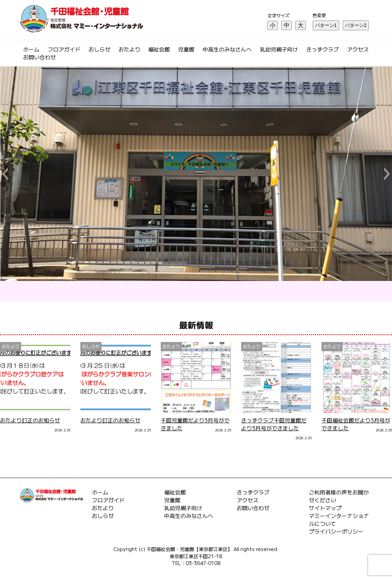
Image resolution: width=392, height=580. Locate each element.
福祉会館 (159, 49)
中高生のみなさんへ (227, 49)
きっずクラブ (323, 49)
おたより (129, 49)
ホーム (31, 49)
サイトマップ (325, 508)
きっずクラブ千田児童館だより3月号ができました (274, 424)
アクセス (358, 49)
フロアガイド (64, 49)
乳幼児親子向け (279, 49)
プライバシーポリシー (336, 531)
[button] (5, 174)
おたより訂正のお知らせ (30, 420)
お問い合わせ (40, 57)
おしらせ (99, 49)
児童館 (186, 49)
